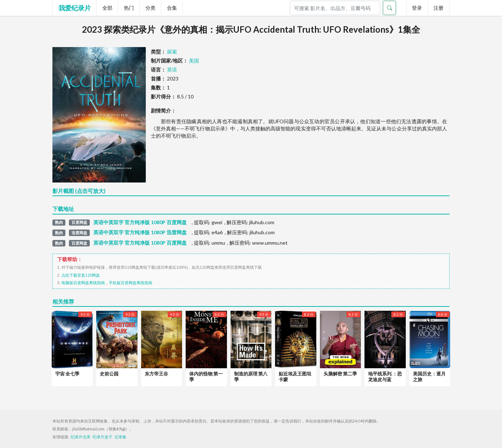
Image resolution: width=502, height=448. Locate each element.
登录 (417, 8)
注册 (438, 8)
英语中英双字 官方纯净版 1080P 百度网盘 (140, 222)
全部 (107, 8)
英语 (172, 70)
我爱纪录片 (75, 8)
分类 (150, 8)
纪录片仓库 (81, 437)
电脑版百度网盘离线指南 (83, 283)
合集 (172, 8)
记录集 (120, 437)
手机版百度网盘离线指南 (131, 283)
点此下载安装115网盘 (81, 275)
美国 (194, 61)
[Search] (335, 8)
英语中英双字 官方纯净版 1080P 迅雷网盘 (140, 232)
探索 (172, 52)
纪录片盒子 (103, 437)
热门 (129, 8)
